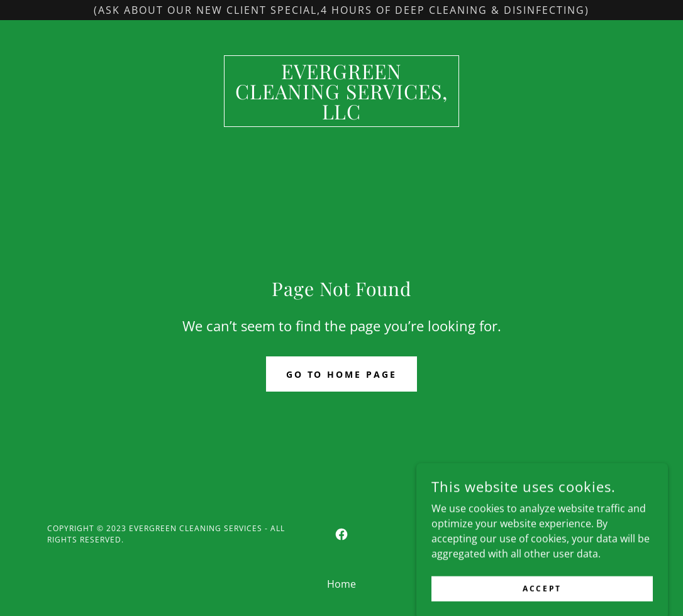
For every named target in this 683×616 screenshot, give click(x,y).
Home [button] (341, 584)
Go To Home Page (342, 374)
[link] (341, 116)
